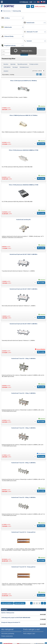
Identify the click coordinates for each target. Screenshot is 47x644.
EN (38, 2)
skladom (6, 57)
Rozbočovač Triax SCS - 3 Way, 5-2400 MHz (24, 379)
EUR (31, 2)
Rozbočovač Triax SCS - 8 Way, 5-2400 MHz (24, 484)
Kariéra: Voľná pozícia (8, 599)
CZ (41, 2)
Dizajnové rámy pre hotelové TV (11, 609)
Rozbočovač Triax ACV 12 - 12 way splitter (24, 518)
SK (44, 2)
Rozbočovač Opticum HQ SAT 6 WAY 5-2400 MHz (24, 310)
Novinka (6, 50)
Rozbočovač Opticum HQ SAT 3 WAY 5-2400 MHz (24, 241)
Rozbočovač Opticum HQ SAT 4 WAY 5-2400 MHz (24, 275)
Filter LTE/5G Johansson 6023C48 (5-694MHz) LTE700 (24, 136)
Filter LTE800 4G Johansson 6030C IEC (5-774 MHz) (23, 102)
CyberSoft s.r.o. (42, 639)
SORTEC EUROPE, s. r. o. (9, 6)
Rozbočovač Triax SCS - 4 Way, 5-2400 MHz (24, 414)
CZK (35, 2)
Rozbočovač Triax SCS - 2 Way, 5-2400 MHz (24, 345)
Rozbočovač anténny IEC (24, 206)
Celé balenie (7, 53)
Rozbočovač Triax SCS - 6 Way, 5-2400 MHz (24, 449)
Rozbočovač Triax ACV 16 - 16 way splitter (24, 553)
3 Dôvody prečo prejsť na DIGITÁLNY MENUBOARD (16, 604)
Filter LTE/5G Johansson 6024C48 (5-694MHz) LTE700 (24, 171)
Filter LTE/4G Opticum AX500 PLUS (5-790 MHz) (23, 67)
